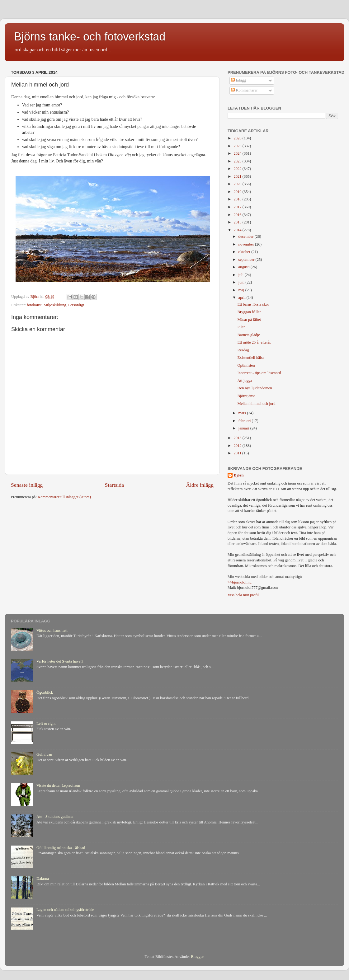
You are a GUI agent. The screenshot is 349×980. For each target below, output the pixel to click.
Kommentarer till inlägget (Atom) (64, 497)
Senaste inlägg (27, 485)
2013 (238, 438)
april (243, 298)
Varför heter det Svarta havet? (60, 661)
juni (242, 282)
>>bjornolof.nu (240, 582)
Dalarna (43, 879)
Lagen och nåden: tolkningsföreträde (65, 910)
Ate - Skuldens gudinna (55, 817)
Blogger (197, 957)
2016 (238, 215)
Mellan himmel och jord (256, 404)
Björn (239, 475)
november (247, 244)
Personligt (76, 305)
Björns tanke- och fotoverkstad (90, 37)
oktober (245, 252)
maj (242, 290)
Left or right (46, 724)
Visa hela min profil (243, 595)
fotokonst (34, 305)
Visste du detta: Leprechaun (58, 785)
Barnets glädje (248, 335)
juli (242, 275)
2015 (238, 222)
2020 (238, 184)
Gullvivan (44, 754)
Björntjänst (246, 396)
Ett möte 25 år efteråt (254, 342)
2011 (238, 453)
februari (245, 421)
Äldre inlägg (200, 485)
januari (244, 428)
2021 (238, 176)
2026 (238, 138)
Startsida (115, 485)
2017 (238, 207)
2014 (238, 230)
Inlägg (238, 80)
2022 (238, 169)
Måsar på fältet (249, 320)
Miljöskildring (55, 305)
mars (243, 413)
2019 (238, 192)
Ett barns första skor (253, 304)
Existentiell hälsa (251, 358)
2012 (238, 446)
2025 (238, 146)
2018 (238, 199)
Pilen (241, 327)
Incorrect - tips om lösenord (259, 373)
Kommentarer (244, 90)
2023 (238, 161)
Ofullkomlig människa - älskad (61, 848)
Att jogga (245, 381)
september (247, 260)
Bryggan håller (249, 312)
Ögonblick (45, 692)
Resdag (243, 350)
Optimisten (246, 365)
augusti (245, 267)
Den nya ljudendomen (255, 388)
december (247, 237)
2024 (238, 153)
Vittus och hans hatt (52, 631)
